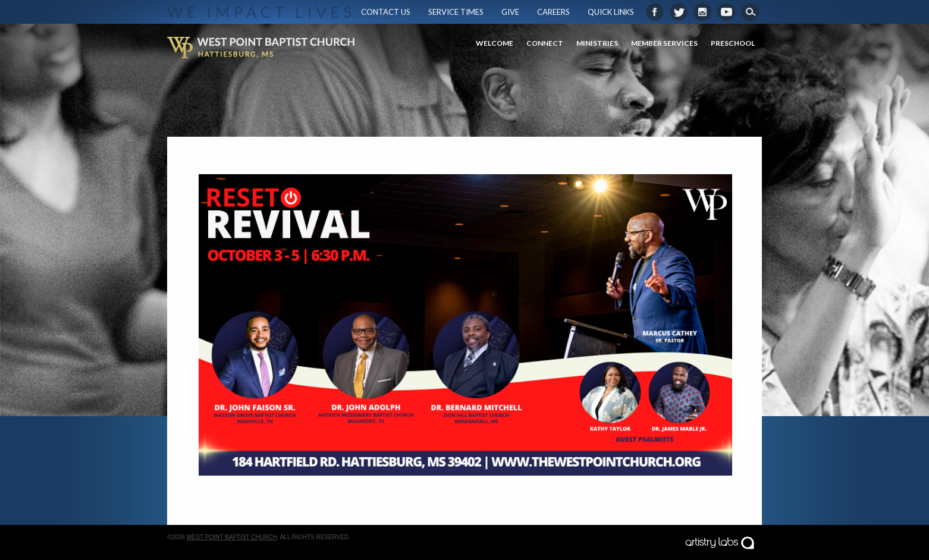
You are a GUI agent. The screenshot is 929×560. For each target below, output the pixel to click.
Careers (553, 12)
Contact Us (386, 12)
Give (510, 12)
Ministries (597, 43)
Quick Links (611, 12)
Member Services (664, 43)
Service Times (456, 12)
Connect (545, 43)
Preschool (733, 43)
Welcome (495, 43)
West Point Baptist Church (231, 537)
